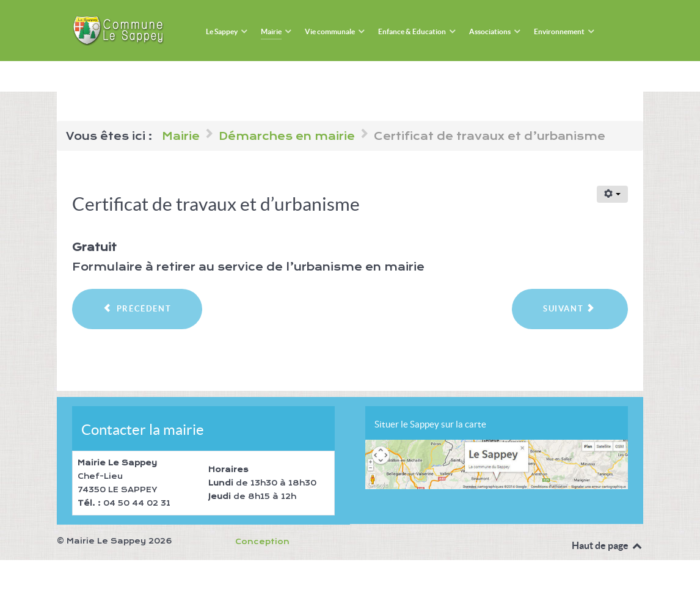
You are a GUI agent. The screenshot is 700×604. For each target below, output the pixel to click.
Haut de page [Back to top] (607, 545)
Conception (262, 542)
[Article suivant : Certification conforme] (570, 309)
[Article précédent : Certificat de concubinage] (137, 309)
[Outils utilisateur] (612, 194)
